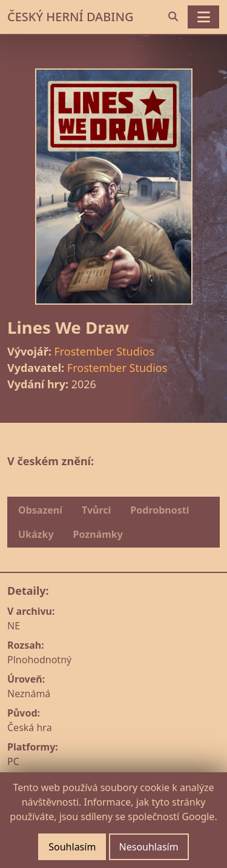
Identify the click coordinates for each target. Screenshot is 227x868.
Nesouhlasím (149, 847)
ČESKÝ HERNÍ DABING (70, 17)
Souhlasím (72, 847)
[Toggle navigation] (203, 17)
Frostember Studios (104, 351)
